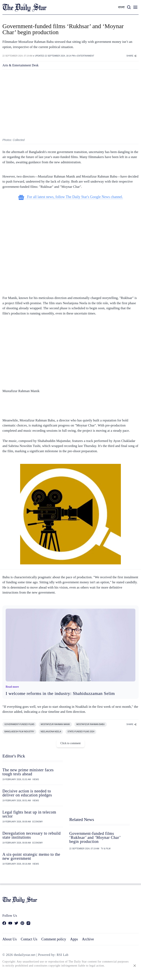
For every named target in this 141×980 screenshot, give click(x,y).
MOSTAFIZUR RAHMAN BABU (90, 724)
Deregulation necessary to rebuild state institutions (32, 835)
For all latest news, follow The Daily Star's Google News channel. (71, 197)
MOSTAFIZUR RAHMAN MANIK (55, 724)
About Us (10, 939)
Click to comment (70, 743)
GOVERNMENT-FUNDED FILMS (19, 724)
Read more (12, 687)
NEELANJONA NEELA (51, 732)
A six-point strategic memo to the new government (31, 856)
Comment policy (54, 939)
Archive (88, 939)
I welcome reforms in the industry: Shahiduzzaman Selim (60, 693)
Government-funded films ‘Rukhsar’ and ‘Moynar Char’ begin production (95, 837)
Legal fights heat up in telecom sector (29, 814)
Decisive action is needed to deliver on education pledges (27, 793)
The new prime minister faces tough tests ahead (28, 772)
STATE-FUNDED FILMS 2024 (81, 732)
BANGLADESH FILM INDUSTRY (19, 732)
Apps (74, 939)
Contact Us (29, 939)
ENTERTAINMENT (86, 56)
